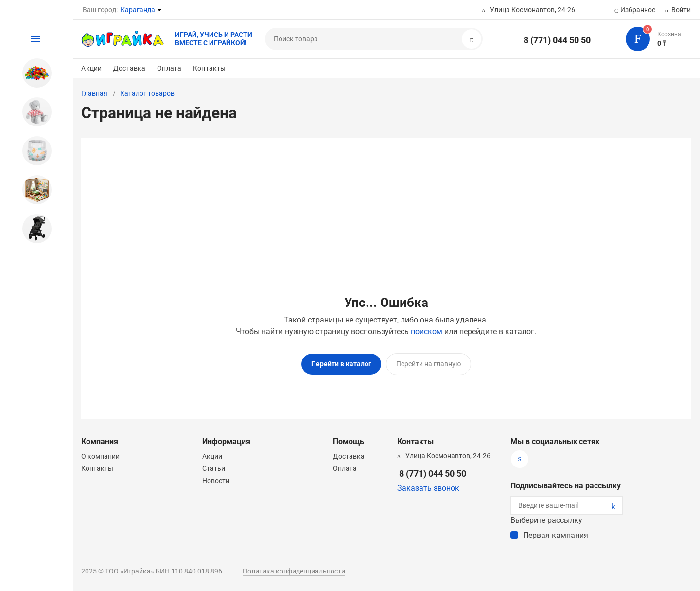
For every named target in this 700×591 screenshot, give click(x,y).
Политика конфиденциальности (294, 568)
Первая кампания (556, 532)
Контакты (209, 68)
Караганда (138, 10)
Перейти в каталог (341, 364)
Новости (216, 477)
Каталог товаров (147, 93)
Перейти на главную (429, 364)
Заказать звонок (428, 485)
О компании (100, 453)
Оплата (169, 68)
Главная (94, 93)
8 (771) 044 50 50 (557, 40)
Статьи (214, 465)
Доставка (129, 68)
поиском (427, 331)
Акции (91, 68)
